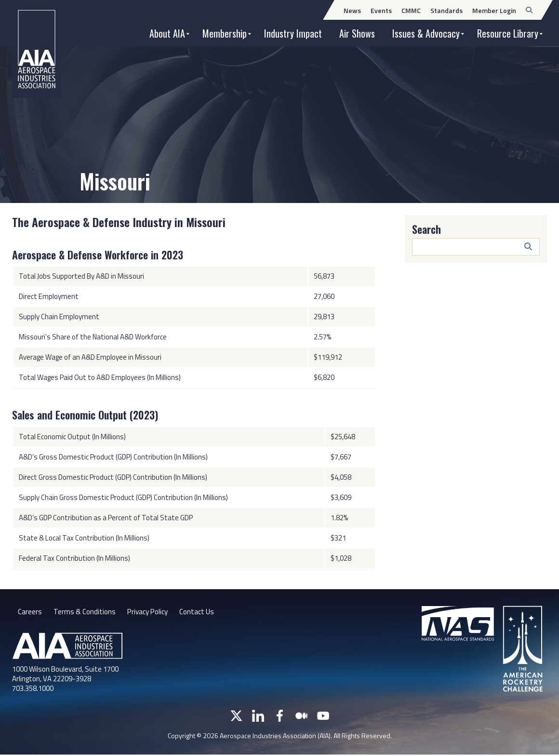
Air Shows (357, 33)
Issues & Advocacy (426, 33)
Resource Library (508, 33)
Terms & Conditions (86, 612)
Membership (225, 33)
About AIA (167, 33)
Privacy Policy (152, 612)
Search (426, 229)
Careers (30, 612)
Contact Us (204, 612)
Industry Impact (293, 33)
